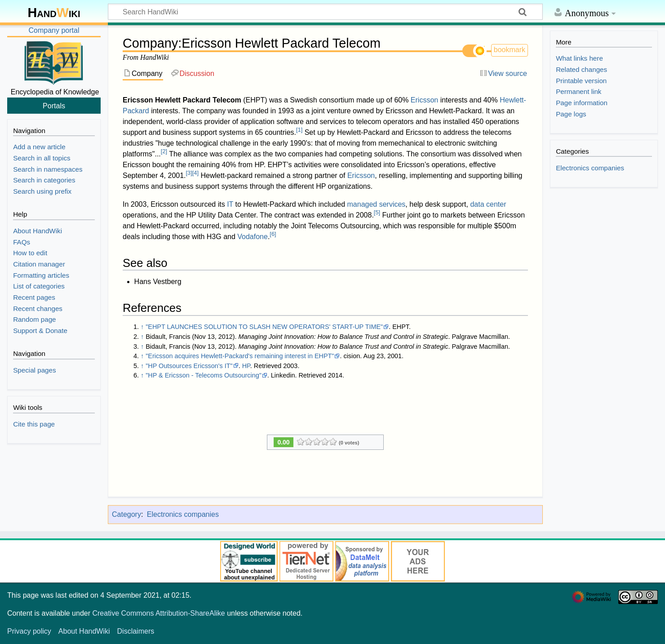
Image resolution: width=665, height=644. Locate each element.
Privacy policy (29, 631)
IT (230, 204)
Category (126, 514)
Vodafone (253, 237)
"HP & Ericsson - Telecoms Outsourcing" (204, 375)
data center (488, 204)
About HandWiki (84, 631)
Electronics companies (183, 514)
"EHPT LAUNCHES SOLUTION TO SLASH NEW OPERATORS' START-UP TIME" (264, 327)
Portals (54, 106)
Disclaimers (136, 631)
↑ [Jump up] (142, 327)
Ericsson (424, 100)
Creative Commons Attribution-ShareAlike (158, 613)
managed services (377, 204)
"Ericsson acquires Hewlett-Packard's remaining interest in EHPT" (240, 356)
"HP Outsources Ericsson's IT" (189, 366)
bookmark (510, 50)
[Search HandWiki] (325, 12)
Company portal (54, 30)
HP (246, 366)
